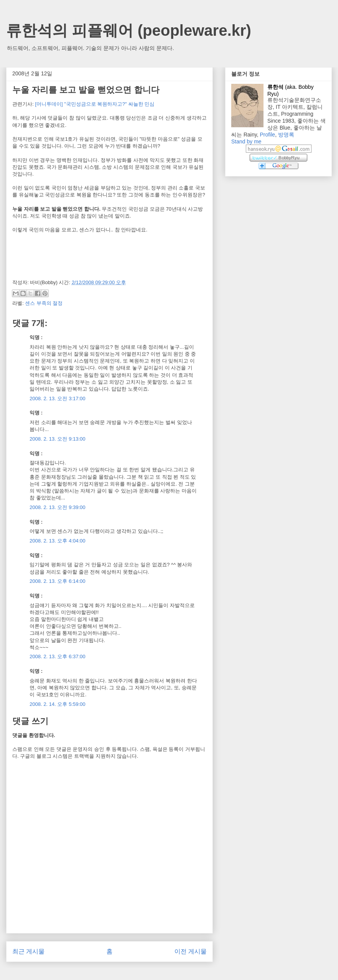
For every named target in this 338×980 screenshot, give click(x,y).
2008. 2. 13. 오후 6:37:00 (57, 656)
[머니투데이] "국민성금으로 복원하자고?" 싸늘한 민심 (95, 104)
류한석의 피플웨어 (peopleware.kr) (129, 30)
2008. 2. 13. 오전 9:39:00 (57, 507)
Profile (267, 135)
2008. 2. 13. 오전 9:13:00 (57, 439)
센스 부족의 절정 (44, 303)
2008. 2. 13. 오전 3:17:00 (57, 398)
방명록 (286, 135)
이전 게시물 (191, 951)
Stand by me (246, 141)
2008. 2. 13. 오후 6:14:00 (57, 581)
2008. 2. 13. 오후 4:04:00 (57, 541)
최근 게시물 (28, 951)
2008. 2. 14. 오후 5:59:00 (57, 704)
